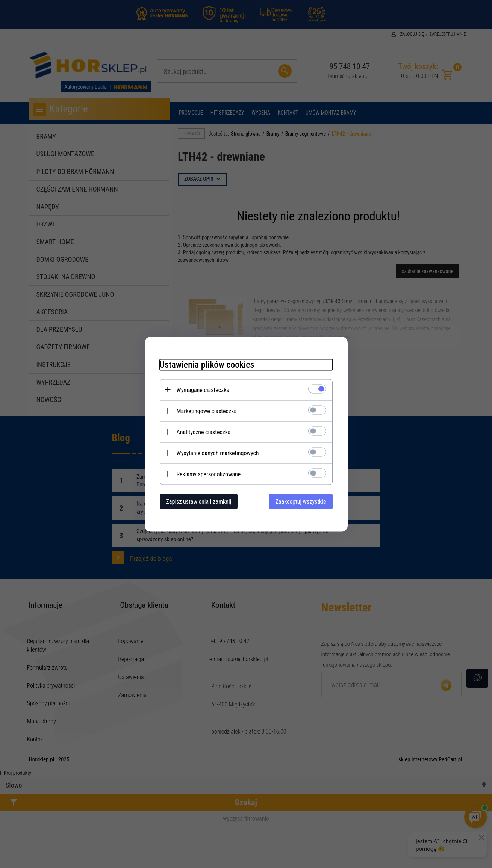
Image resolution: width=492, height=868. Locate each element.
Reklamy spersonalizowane (209, 474)
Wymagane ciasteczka (203, 390)
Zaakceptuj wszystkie (300, 501)
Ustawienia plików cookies (207, 364)
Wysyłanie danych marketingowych (218, 453)
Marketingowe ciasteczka (207, 411)
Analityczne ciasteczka (204, 432)
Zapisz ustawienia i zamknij (199, 501)
